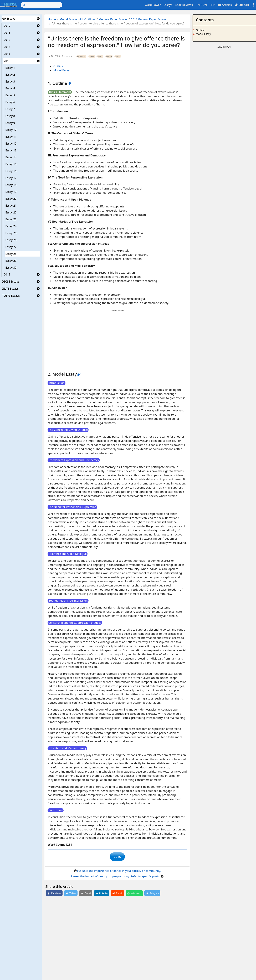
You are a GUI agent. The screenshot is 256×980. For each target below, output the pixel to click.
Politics (109, 56)
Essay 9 (10, 123)
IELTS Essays (10, 289)
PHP (212, 5)
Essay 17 (11, 178)
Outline (58, 66)
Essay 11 (11, 137)
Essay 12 (11, 144)
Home (52, 19)
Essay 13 (11, 150)
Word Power (153, 5)
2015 (7, 61)
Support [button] (242, 5)
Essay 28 (11, 254)
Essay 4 (10, 88)
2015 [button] (117, 857)
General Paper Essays (113, 19)
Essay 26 (11, 240)
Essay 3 (10, 81)
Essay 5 (10, 95)
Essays (168, 5)
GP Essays (9, 19)
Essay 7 (10, 109)
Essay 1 (10, 68)
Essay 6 (10, 102)
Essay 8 (10, 116)
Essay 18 (11, 185)
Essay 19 (11, 192)
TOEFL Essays (11, 296)
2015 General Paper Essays (149, 19)
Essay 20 (11, 199)
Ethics (100, 56)
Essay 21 (11, 206)
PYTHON (201, 5)
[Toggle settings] (253, 5)
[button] (38, 19)
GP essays (81, 56)
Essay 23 (11, 219)
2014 (7, 54)
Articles (225, 5)
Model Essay (62, 70)
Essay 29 (11, 261)
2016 (7, 274)
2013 (7, 47)
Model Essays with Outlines (78, 19)
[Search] (42, 5)
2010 (7, 26)
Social (118, 56)
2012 (7, 40)
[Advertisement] (117, 339)
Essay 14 (11, 157)
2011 (7, 33)
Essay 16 (11, 171)
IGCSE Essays (11, 282)
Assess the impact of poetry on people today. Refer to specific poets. (116, 878)
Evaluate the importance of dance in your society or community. (119, 872)
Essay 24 (11, 226)
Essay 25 (11, 233)
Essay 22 (11, 212)
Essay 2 (10, 75)
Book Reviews (184, 5)
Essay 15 (11, 164)
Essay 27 (11, 247)
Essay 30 (11, 268)
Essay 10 (11, 130)
